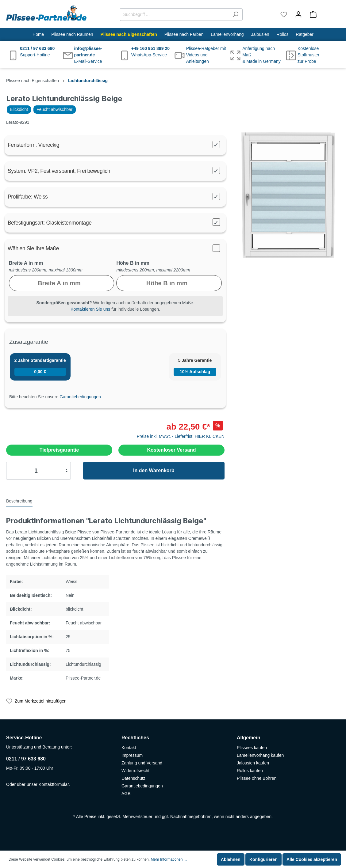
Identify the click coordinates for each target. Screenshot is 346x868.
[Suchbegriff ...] (174, 15)
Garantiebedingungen (80, 397)
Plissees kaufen (252, 748)
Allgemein (248, 738)
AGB (126, 794)
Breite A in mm (26, 263)
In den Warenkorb (154, 470)
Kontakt (129, 748)
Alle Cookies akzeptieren (312, 859)
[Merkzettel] (284, 14)
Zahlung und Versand (142, 763)
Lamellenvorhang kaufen (260, 755)
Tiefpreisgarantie (59, 450)
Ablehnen (231, 859)
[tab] (19, 501)
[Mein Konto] (298, 14)
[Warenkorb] (323, 14)
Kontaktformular (54, 784)
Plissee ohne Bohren (257, 778)
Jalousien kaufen (253, 763)
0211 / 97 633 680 (26, 759)
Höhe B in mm (133, 263)
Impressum (132, 755)
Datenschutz (133, 778)
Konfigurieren (263, 859)
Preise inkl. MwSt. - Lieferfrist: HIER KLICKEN (181, 436)
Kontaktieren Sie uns (90, 309)
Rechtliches (135, 738)
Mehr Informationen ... (169, 859)
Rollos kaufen (250, 771)
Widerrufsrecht (135, 771)
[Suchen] (235, 15)
